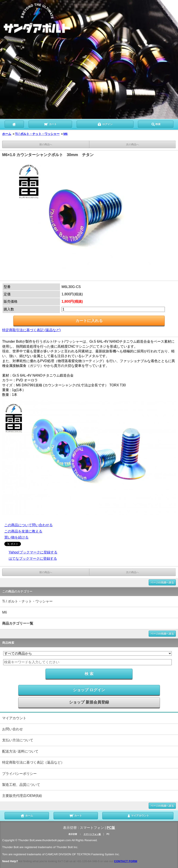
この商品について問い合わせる (28, 525)
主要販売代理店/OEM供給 (22, 796)
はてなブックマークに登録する (33, 559)
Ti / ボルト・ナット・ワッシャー (37, 134)
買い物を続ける (16, 537)
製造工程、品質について (21, 785)
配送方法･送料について (20, 751)
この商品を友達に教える (23, 531)
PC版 (111, 828)
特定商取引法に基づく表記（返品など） (33, 762)
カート (50, 124)
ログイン (105, 124)
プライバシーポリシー (19, 774)
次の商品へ (132, 144)
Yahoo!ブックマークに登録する (33, 552)
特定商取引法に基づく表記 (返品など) (31, 330)
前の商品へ (46, 144)
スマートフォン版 (92, 834)
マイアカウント (14, 718)
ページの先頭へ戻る (162, 582)
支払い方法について (18, 740)
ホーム (7, 134)
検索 (156, 124)
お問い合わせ (13, 729)
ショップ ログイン (89, 690)
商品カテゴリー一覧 (18, 623)
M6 (65, 134)
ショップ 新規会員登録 (89, 702)
